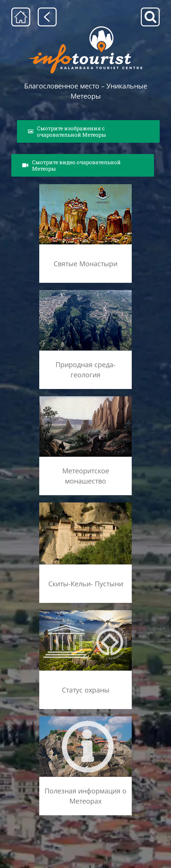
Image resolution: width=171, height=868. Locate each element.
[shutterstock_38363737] (85, 504)
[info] (85, 718)
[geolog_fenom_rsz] (85, 292)
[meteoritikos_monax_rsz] (85, 398)
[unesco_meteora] (85, 612)
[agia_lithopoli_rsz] (85, 187)
